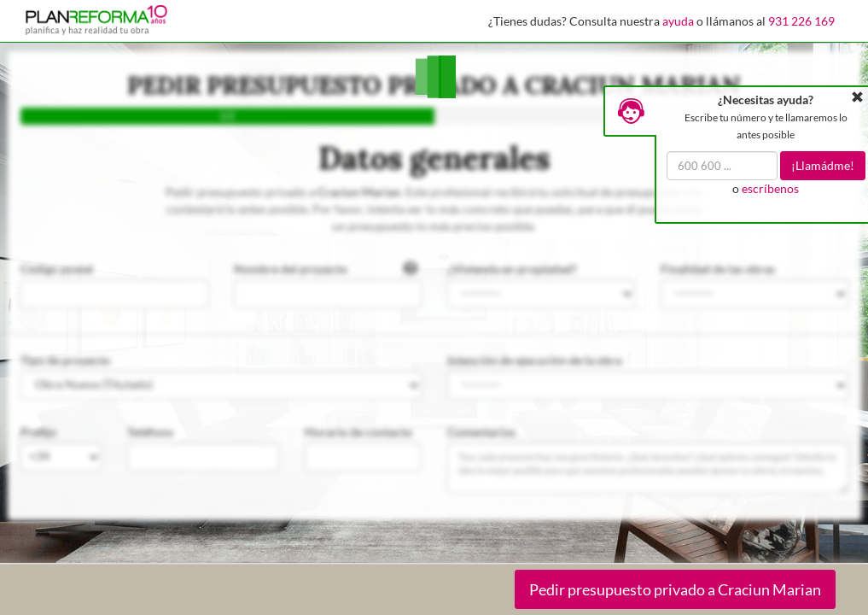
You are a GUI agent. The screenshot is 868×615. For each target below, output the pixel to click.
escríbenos (770, 188)
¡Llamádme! (823, 165)
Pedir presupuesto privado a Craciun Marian (675, 589)
